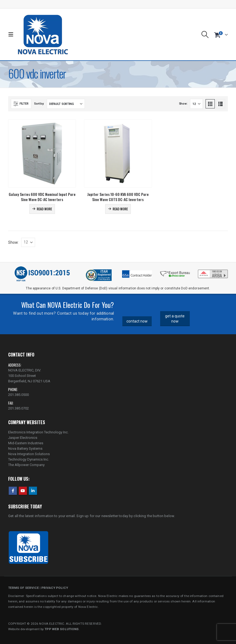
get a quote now (175, 319)
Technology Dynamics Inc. (29, 459)
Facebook (13, 491)
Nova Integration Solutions (29, 454)
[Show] (196, 104)
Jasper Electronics (23, 438)
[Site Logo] (43, 35)
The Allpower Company (26, 465)
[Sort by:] (66, 104)
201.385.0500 (18, 395)
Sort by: (39, 104)
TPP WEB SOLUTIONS (62, 629)
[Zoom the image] (213, 271)
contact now (137, 321)
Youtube (23, 491)
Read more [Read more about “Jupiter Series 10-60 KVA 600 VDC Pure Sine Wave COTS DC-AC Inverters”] (120, 209)
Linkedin (33, 491)
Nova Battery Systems (25, 448)
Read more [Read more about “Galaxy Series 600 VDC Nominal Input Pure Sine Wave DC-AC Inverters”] (44, 209)
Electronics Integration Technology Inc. (38, 432)
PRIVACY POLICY (55, 588)
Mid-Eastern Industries (26, 443)
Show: (183, 104)
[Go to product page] (42, 153)
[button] (12, 35)
